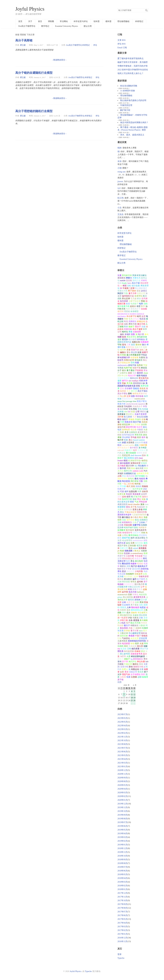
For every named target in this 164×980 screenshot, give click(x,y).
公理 (137, 412)
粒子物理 (141, 579)
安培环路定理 (128, 435)
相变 (139, 306)
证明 (119, 332)
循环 (127, 492)
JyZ (119, 188)
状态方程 (133, 592)
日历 (119, 682)
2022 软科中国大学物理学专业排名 (133, 70)
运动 (124, 497)
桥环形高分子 (124, 448)
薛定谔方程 (131, 427)
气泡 (137, 502)
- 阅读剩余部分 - (59, 60)
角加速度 (137, 494)
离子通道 (135, 605)
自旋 (144, 327)
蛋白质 (140, 646)
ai (144, 667)
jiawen (120, 181)
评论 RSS (121, 44)
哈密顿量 (135, 358)
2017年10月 (122, 900)
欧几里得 (128, 417)
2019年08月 (122, 819)
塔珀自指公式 (128, 558)
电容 (128, 309)
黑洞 (142, 602)
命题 (133, 412)
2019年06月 (122, 826)
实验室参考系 (137, 654)
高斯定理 (141, 293)
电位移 (134, 430)
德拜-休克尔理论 (138, 538)
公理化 (125, 535)
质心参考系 (125, 654)
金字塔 (125, 592)
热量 (122, 432)
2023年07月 (122, 714)
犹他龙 (143, 388)
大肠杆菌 (143, 445)
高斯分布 (136, 342)
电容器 (143, 319)
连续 (119, 497)
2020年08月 (122, 781)
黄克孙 (125, 339)
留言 (40, 21)
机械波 (138, 651)
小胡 (119, 168)
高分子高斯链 (24, 40)
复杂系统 (124, 628)
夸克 (126, 321)
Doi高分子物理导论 (27, 26)
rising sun (121, 172)
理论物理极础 (123, 21)
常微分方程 (122, 291)
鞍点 (141, 517)
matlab (123, 281)
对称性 (144, 281)
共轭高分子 (138, 406)
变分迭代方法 (126, 615)
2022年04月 (122, 726)
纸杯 (119, 148)
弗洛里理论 (132, 337)
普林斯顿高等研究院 (137, 641)
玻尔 (124, 370)
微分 (144, 345)
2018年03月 (122, 882)
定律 (129, 396)
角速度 (129, 494)
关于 (30, 21)
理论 (139, 499)
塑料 (130, 394)
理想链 (127, 311)
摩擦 (145, 510)
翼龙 (129, 391)
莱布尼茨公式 (137, 610)
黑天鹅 (130, 383)
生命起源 (133, 646)
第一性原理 (122, 618)
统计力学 (130, 466)
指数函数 (129, 551)
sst (121, 286)
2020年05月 (122, 785)
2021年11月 (122, 737)
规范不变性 (122, 546)
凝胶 (119, 381)
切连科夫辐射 (124, 378)
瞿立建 (23, 45)
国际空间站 (122, 479)
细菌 (119, 337)
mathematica (123, 365)
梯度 (125, 286)
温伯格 (129, 281)
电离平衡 (128, 368)
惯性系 (120, 651)
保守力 (125, 381)
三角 (129, 345)
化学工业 (131, 602)
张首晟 (120, 631)
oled (126, 412)
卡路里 (140, 430)
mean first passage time (127, 401)
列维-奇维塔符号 (125, 533)
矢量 (119, 275)
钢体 (126, 646)
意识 (124, 571)
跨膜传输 (128, 329)
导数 (126, 293)
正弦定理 (143, 638)
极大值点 (126, 517)
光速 (142, 644)
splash (135, 548)
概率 (144, 437)
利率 (140, 492)
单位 (122, 512)
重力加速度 (131, 453)
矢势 (133, 543)
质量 (129, 350)
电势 (141, 304)
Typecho (121, 958)
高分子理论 (122, 394)
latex (129, 283)
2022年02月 (122, 733)
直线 (133, 486)
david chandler (134, 504)
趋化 (137, 445)
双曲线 (145, 486)
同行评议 (135, 481)
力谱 (122, 422)
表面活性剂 (122, 504)
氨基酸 (124, 649)
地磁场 (142, 479)
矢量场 (142, 358)
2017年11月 (122, 897)
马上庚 (123, 396)
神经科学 (131, 571)
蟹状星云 (130, 414)
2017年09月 (122, 904)
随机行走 (137, 281)
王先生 (120, 214)
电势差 (140, 365)
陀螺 (119, 638)
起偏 (144, 419)
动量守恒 (137, 525)
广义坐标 (141, 522)
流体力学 (139, 347)
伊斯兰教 (124, 620)
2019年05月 (122, 830)
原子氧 (134, 507)
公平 (143, 587)
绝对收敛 (140, 396)
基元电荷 (139, 561)
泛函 (135, 522)
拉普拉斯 (133, 492)
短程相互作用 (143, 473)
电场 (119, 283)
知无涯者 (124, 301)
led (129, 412)
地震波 (143, 607)
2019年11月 (122, 807)
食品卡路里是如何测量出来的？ (134, 122)
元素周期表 (122, 641)
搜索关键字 (117, 8)
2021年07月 (122, 748)
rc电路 (123, 623)
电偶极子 (135, 304)
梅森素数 (143, 595)
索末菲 (140, 373)
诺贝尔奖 (136, 569)
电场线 (140, 564)
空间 (133, 363)
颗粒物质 (135, 607)
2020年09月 (122, 778)
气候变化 (126, 638)
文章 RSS (121, 40)
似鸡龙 (123, 391)
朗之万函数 (136, 425)
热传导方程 (127, 499)
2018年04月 (122, 878)
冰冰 (119, 161)
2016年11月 (122, 941)
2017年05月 (122, 919)
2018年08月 (122, 863)
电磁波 (144, 376)
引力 (131, 319)
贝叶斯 (120, 417)
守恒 (119, 345)
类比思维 (143, 615)
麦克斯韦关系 (139, 597)
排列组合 (141, 339)
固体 (144, 455)
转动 (133, 644)
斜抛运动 (141, 321)
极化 (147, 334)
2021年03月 (122, 763)
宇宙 (145, 365)
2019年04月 (122, 833)
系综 (141, 664)
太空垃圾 (128, 510)
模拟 (126, 461)
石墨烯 (134, 677)
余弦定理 (135, 638)
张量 (142, 669)
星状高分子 (136, 309)
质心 (131, 440)
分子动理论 (136, 674)
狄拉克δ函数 (142, 417)
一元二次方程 (128, 484)
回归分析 (124, 636)
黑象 (124, 383)
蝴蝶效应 (135, 625)
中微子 (138, 636)
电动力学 (132, 376)
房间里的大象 (139, 383)
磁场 (128, 543)
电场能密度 (129, 584)
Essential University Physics (66, 26)
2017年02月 (122, 930)
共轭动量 (128, 525)
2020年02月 (122, 796)
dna (136, 466)
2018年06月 (122, 871)
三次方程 (130, 556)
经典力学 (121, 489)
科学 (145, 329)
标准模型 (135, 311)
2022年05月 (122, 722)
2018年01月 (122, 889)
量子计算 (135, 631)
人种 (129, 607)
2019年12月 (122, 804)
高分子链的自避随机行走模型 (34, 73)
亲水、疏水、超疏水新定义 (132, 135)
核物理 (145, 677)
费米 (146, 659)
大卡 (127, 432)
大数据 (142, 625)
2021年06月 (122, 752)
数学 (143, 306)
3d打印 (123, 656)
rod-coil (121, 450)
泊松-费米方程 (130, 324)
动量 (137, 602)
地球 (135, 450)
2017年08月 (122, 908)
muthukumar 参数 (140, 540)
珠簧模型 (121, 507)
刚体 (126, 327)
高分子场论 (143, 391)
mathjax (135, 381)
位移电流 (133, 432)
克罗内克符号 (141, 530)
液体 (142, 504)
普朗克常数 (142, 512)
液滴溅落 (143, 548)
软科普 (97, 21)
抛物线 (139, 486)
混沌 (124, 345)
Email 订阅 (122, 48)
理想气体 (126, 674)
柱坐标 (127, 553)
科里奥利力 (127, 522)
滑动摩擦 (126, 437)
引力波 (134, 299)
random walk (138, 471)
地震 (135, 373)
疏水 (129, 613)
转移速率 (139, 574)
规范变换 (139, 543)
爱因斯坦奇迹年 (125, 515)
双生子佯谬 (127, 569)
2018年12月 (122, 848)
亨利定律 (143, 502)
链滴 (124, 337)
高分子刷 (136, 283)
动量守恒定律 (135, 301)
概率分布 (128, 471)
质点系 (134, 352)
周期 (129, 468)
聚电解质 (139, 360)
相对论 (125, 332)
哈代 (139, 316)
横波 (143, 651)
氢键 (122, 551)
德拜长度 (121, 543)
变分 (129, 352)
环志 (124, 476)
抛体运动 (134, 378)
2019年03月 (122, 837)
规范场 (140, 546)
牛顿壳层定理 (126, 105)
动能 (124, 520)
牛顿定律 (128, 664)
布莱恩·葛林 (125, 610)
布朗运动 (135, 669)
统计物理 (133, 339)
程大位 (120, 579)
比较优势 (137, 332)
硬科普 (108, 21)
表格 (138, 386)
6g (132, 659)
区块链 (127, 631)
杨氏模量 (136, 649)
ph (118, 551)
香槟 (132, 502)
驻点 (131, 548)
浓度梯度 (130, 443)
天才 (135, 417)
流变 (119, 602)
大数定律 (124, 633)
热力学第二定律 (131, 577)
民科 (119, 669)
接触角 (134, 613)
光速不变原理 (141, 414)
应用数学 (121, 530)
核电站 (131, 479)
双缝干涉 (135, 350)
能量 (140, 352)
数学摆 (123, 468)
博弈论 (143, 412)
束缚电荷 (126, 430)
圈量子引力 (138, 589)
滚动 (131, 667)
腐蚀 (128, 507)
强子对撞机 (140, 476)
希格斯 (132, 636)
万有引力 (137, 278)
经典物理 (145, 342)
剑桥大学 (124, 548)
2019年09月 (122, 815)
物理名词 (137, 394)
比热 (145, 574)
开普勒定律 (125, 363)
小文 (119, 208)
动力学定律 (138, 489)
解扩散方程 (125, 110)
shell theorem (136, 455)
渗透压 (144, 291)
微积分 (136, 664)
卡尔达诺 (139, 556)
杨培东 (131, 600)
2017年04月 (122, 923)
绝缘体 (134, 564)
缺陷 (137, 458)
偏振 (122, 334)
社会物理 (126, 605)
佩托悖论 (133, 662)
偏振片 (125, 419)
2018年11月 (122, 852)
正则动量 (132, 546)
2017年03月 (122, 927)
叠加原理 (126, 564)
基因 (130, 373)
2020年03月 (122, 793)
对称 (143, 533)
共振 (131, 628)
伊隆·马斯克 (133, 618)
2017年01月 (122, 934)
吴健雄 (136, 615)
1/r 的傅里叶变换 (128, 91)
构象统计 (128, 450)
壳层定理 (126, 455)
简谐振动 (141, 450)
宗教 (141, 618)
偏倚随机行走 (128, 296)
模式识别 (131, 476)
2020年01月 (122, 800)
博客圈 (51, 21)
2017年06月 (122, 915)
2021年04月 (122, 759)
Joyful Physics (30, 9)
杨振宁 (132, 327)
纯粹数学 (143, 528)
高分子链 (137, 422)
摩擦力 (129, 278)
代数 (141, 481)
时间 (130, 589)
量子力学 (133, 293)
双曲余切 (129, 422)
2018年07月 (122, 867)
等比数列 (142, 466)
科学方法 (130, 347)
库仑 (133, 561)
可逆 (122, 492)
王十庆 (144, 600)
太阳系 (123, 677)
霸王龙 (134, 391)
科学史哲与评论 (81, 21)
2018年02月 (122, 886)
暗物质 (145, 636)
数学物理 (130, 530)
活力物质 (121, 466)
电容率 (140, 427)
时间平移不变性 (131, 528)
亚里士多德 (138, 510)
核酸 (146, 646)
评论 (95, 45)
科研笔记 (139, 21)
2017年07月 (122, 912)
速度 (133, 345)
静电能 (136, 319)
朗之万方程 (136, 623)
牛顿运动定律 (131, 512)
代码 (141, 381)
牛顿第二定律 (129, 288)
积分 (139, 299)
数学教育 (134, 448)
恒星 (129, 677)
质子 (146, 582)
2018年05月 (122, 874)
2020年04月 (122, 789)
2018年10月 (122, 856)
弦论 (139, 291)
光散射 (144, 551)
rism (147, 504)
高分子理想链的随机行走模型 (34, 111)
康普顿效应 (138, 659)
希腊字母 (121, 556)
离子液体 (132, 291)
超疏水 (133, 306)
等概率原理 (144, 577)
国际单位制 (122, 376)
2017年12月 (122, 893)
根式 (129, 486)
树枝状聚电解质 (138, 656)
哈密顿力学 (125, 358)
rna (119, 649)
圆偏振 (132, 419)
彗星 (143, 674)
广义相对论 (122, 373)
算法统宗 (128, 579)
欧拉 (119, 419)
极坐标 (139, 345)
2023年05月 (122, 718)
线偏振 (138, 419)
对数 (119, 484)
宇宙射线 (139, 370)
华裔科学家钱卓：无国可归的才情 (133, 66)
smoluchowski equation (135, 404)
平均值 (134, 437)
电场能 (120, 584)
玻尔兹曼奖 (125, 463)
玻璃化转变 (136, 463)
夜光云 (137, 551)
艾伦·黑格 (133, 409)
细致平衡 (137, 368)
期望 (139, 437)
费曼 (131, 332)
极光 (137, 479)
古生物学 (129, 388)
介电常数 (139, 571)
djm (130, 381)
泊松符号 (137, 533)
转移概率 (130, 574)
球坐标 (120, 553)
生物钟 (145, 628)
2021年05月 (122, 755)
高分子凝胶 (138, 329)
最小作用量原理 (134, 355)
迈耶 (140, 677)
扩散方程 (138, 497)
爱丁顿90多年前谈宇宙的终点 (131, 58)
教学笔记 (45, 26)
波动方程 (121, 427)
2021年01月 (122, 766)
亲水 (124, 613)
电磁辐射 (141, 507)
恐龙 (122, 388)
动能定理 (133, 672)
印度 (137, 363)
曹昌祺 (141, 672)
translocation (140, 399)
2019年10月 (122, 811)
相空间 (120, 311)
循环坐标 (131, 520)
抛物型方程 (138, 667)
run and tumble (128, 445)
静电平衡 (132, 365)
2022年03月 (122, 729)
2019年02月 (122, 841)
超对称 (140, 582)
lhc (147, 476)
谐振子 (127, 659)
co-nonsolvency (137, 553)
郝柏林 (138, 600)
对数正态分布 (134, 587)
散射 (146, 553)
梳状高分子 (143, 566)
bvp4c (124, 283)
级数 (133, 396)
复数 (133, 334)
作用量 (123, 355)
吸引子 (127, 625)
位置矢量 (121, 494)
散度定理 (139, 558)
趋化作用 (139, 443)
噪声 (128, 623)
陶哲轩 (120, 293)
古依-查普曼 (134, 620)
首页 (20, 21)
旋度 (144, 316)
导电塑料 (128, 406)
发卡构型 (143, 448)
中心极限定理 (135, 633)
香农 (127, 672)
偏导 (135, 579)
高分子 (138, 327)
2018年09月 (122, 860)
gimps (120, 597)
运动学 (144, 494)
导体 (126, 319)
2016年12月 (122, 938)
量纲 (119, 662)
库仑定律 (126, 299)
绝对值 (138, 484)
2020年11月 (122, 774)
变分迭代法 (144, 378)
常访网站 (64, 21)
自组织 (139, 628)
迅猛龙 (136, 388)
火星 (129, 656)
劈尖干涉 (144, 649)
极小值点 (135, 517)
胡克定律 (126, 425)
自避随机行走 (130, 473)
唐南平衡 (126, 538)
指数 (146, 481)
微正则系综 (129, 458)
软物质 (144, 463)
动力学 (123, 350)
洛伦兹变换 (129, 651)
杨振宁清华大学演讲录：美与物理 (133, 62)
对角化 (135, 595)
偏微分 (123, 352)
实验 (144, 499)
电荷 (128, 561)
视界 (137, 644)
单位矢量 (141, 662)
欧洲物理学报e (135, 461)
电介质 (141, 334)
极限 (129, 497)
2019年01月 (122, 845)
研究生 (134, 582)
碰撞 (139, 376)
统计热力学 (140, 584)
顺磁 (133, 468)
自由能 (144, 309)
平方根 (123, 486)
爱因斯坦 (121, 278)
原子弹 (125, 662)
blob (119, 569)
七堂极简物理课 (139, 515)
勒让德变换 (128, 597)
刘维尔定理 (129, 360)
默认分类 (88, 26)
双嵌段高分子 (128, 399)
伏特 (129, 566)
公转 (124, 602)
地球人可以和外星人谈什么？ (131, 73)
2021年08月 (122, 744)
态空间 (129, 489)
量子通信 (131, 370)
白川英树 (124, 409)
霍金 (146, 370)
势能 (143, 301)
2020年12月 (122, 770)
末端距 (128, 334)
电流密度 (126, 644)
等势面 (120, 368)
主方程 (120, 577)
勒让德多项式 (141, 288)
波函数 (144, 425)
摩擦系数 (139, 435)
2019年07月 (122, 822)
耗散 (126, 440)
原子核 (120, 680)
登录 (119, 954)
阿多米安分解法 (140, 275)
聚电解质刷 (127, 275)
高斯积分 (133, 321)
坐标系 (145, 492)
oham (146, 373)
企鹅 (119, 476)
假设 (135, 499)
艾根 (129, 649)
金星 (122, 672)
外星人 (125, 669)
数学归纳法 (134, 535)
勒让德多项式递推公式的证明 (133, 100)
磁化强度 (140, 468)
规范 (146, 543)
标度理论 (139, 296)
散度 (128, 304)
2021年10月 (122, 740)
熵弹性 (140, 453)
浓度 (124, 443)
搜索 (146, 10)
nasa (141, 631)
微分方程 (141, 324)
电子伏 (134, 566)
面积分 (123, 566)
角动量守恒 (132, 316)
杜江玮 (120, 198)
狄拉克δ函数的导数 (129, 86)
